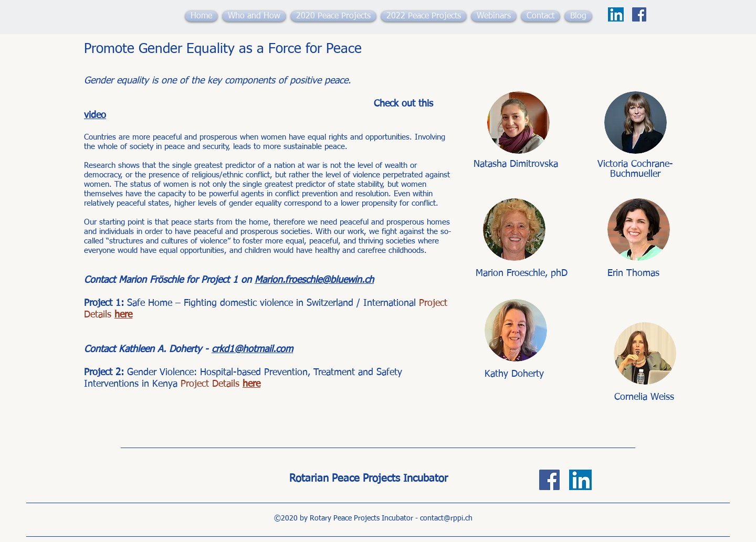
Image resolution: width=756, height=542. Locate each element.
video (95, 117)
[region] (519, 135)
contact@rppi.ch (446, 518)
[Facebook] (639, 14)
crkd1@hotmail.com (252, 353)
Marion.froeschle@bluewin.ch (314, 283)
